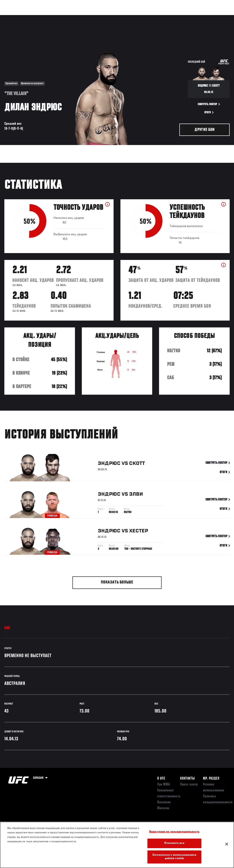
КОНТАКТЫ (187, 779)
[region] (117, 845)
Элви (136, 495)
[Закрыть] (227, 844)
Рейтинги (34, 17)
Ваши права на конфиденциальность (174, 832)
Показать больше (117, 582)
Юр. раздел (211, 779)
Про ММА (164, 785)
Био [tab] (7, 628)
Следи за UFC (184, 17)
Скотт (137, 465)
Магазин (207, 17)
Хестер (139, 532)
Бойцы (53, 17)
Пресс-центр (189, 785)
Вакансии (164, 802)
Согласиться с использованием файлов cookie (174, 857)
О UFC (161, 779)
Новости (72, 17)
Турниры (14, 17)
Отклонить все (174, 843)
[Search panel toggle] (219, 17)
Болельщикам (158, 17)
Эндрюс (109, 465)
